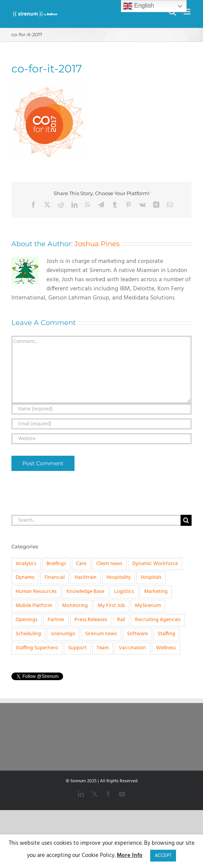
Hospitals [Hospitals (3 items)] (151, 577)
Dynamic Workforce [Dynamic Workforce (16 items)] (155, 564)
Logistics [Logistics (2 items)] (124, 592)
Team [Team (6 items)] (103, 648)
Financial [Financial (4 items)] (55, 577)
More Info (130, 856)
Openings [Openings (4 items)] (27, 620)
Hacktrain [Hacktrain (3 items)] (86, 577)
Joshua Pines (97, 244)
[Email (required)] (101, 424)
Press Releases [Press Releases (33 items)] (91, 620)
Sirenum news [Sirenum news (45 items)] (101, 634)
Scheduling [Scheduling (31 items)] (28, 634)
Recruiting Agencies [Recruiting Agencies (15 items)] (158, 620)
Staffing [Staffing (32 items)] (167, 634)
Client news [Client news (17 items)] (109, 564)
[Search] (186, 520)
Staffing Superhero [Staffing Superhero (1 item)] (37, 648)
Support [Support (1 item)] (77, 648)
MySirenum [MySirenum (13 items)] (148, 606)
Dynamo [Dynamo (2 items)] (25, 577)
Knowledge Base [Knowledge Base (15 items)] (85, 592)
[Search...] (96, 520)
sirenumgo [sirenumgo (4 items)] (63, 634)
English (139, 6)
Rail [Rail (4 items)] (121, 620)
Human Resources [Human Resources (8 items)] (36, 592)
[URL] (101, 439)
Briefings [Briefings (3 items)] (56, 564)
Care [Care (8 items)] (81, 564)
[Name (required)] (101, 409)
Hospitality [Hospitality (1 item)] (119, 577)
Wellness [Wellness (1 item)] (166, 648)
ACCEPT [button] (163, 856)
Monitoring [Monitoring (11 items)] (75, 606)
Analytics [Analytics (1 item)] (26, 564)
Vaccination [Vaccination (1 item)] (132, 648)
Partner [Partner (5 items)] (56, 620)
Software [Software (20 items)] (137, 634)
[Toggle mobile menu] (188, 12)
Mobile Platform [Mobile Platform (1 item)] (34, 606)
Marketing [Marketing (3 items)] (156, 592)
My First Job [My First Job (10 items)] (111, 606)
